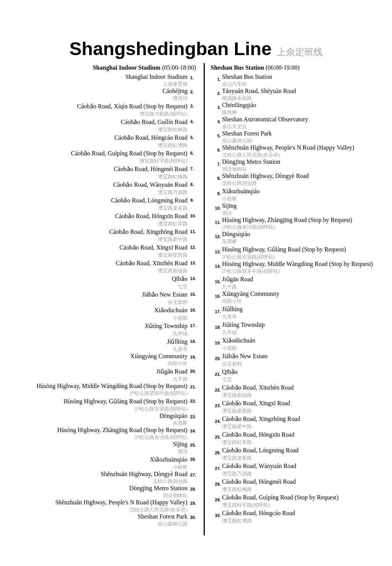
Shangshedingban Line (196, 48)
